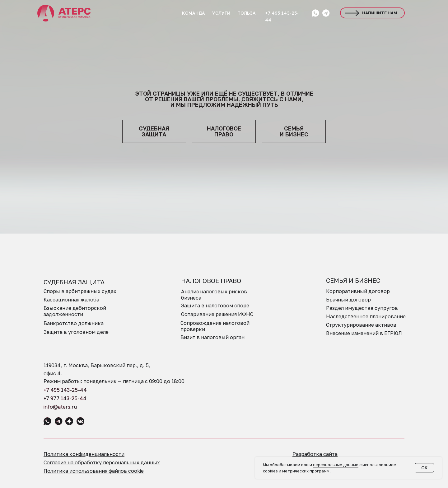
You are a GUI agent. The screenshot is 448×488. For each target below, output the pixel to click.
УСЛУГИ (221, 13)
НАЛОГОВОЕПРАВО (224, 131)
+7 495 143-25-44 (65, 390)
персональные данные (336, 465)
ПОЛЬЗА (247, 13)
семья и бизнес (294, 131)
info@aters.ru (60, 407)
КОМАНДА (194, 13)
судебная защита (154, 131)
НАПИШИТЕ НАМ (380, 13)
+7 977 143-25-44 (65, 398)
